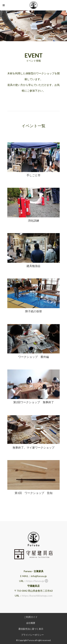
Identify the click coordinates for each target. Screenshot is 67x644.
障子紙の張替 (33, 311)
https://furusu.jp (35, 581)
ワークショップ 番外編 (33, 357)
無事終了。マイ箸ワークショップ (33, 447)
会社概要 (31, 623)
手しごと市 (33, 175)
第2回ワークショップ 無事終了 (34, 402)
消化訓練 (33, 220)
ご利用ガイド (31, 617)
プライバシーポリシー (32, 635)
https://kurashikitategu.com (37, 596)
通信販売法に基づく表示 (31, 629)
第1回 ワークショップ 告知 (34, 493)
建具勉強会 (33, 266)
